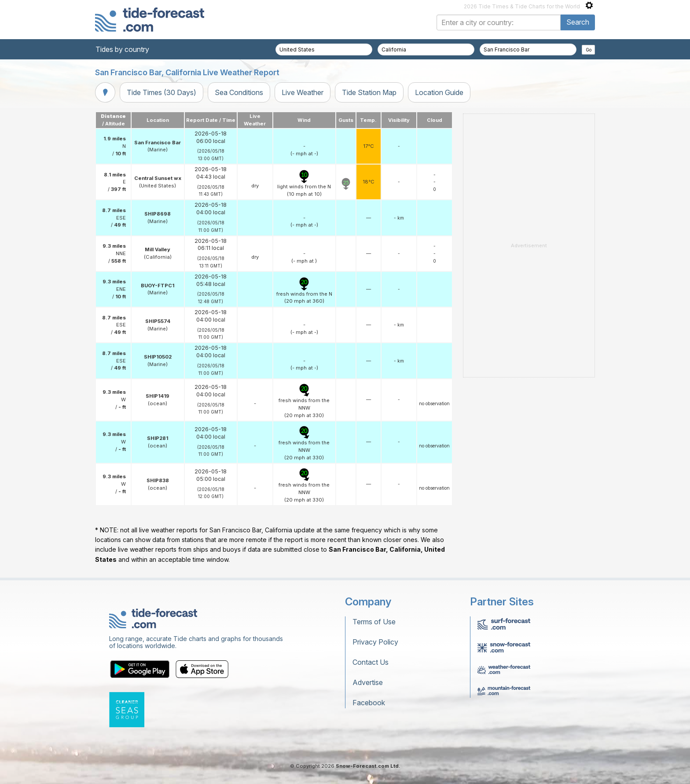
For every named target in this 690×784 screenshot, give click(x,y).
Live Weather (303, 92)
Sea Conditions (239, 92)
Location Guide (439, 92)
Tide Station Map (369, 92)
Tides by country (122, 49)
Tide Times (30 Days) (161, 92)
